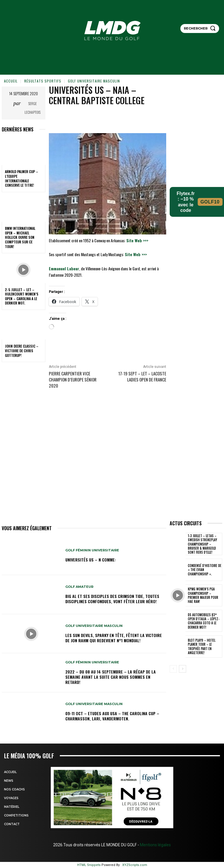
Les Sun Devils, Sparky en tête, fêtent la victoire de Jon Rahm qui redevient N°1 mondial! (114, 638)
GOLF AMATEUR (79, 587)
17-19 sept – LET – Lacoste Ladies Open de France (142, 376)
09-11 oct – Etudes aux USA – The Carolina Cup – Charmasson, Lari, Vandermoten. (112, 716)
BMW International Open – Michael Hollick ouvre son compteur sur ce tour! (20, 237)
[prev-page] (173, 669)
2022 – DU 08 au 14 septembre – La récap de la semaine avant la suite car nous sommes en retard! (111, 677)
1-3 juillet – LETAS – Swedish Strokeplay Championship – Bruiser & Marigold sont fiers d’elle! (202, 544)
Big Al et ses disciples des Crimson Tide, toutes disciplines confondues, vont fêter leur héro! (112, 599)
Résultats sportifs (43, 81)
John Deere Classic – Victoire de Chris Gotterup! (22, 350)
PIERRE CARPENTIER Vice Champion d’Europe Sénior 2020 (73, 379)
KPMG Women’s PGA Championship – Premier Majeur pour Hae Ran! (203, 595)
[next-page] (183, 669)
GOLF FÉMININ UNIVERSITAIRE (92, 550)
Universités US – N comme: (91, 560)
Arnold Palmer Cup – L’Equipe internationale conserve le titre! (22, 178)
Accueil (11, 81)
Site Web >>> (137, 240)
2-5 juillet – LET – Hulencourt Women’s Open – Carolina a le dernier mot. (22, 296)
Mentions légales (155, 845)
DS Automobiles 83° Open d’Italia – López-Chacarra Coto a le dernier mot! (204, 621)
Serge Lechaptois (33, 108)
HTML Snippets (89, 865)
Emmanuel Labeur (64, 268)
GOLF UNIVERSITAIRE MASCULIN (94, 81)
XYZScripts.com (135, 865)
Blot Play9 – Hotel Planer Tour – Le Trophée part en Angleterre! (202, 646)
